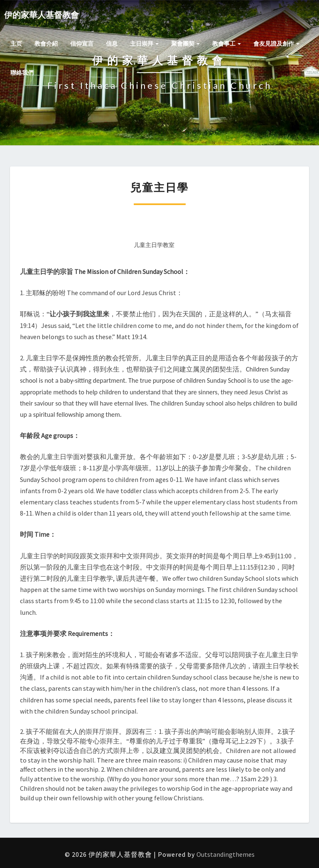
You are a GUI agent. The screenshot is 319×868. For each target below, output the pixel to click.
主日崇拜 (144, 43)
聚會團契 (185, 43)
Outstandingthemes (226, 854)
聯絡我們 (22, 72)
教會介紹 (46, 43)
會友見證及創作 (276, 43)
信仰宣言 (82, 43)
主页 (16, 43)
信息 (112, 43)
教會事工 (227, 43)
